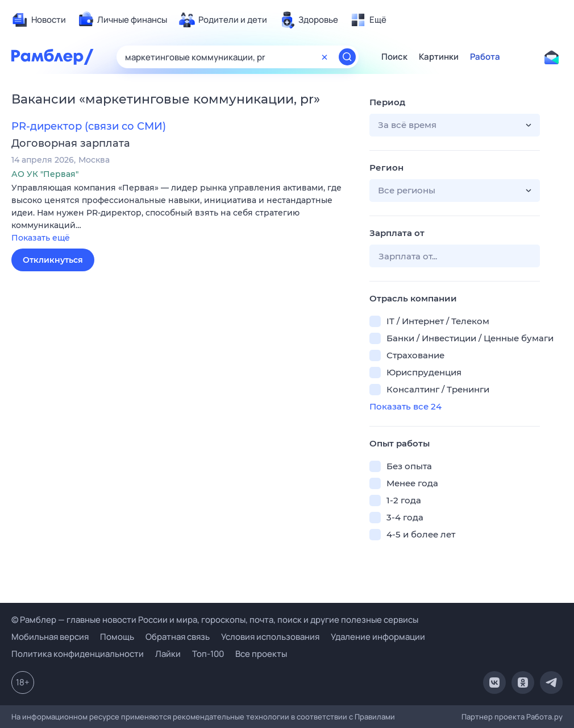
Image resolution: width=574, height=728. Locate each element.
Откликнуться (53, 260)
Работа (485, 57)
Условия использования (270, 637)
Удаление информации (378, 637)
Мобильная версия (50, 637)
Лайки (168, 654)
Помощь (117, 637)
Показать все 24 (405, 406)
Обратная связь (178, 637)
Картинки (439, 57)
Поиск (394, 57)
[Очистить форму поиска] (325, 57)
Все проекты (261, 654)
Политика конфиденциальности (78, 654)
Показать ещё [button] (41, 238)
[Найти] (347, 57)
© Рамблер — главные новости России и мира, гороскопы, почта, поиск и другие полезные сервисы (215, 620)
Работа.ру (544, 717)
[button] (182, 214)
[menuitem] (39, 20)
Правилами (375, 717)
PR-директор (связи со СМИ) (89, 126)
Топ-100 (208, 654)
